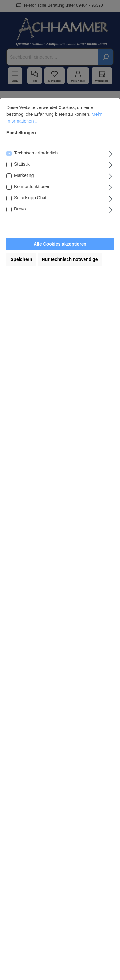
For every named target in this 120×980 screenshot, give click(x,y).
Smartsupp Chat (30, 198)
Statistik (22, 164)
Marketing (24, 175)
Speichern (21, 259)
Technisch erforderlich (36, 153)
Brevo (20, 209)
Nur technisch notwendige (70, 259)
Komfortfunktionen (32, 186)
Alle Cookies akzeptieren (60, 244)
